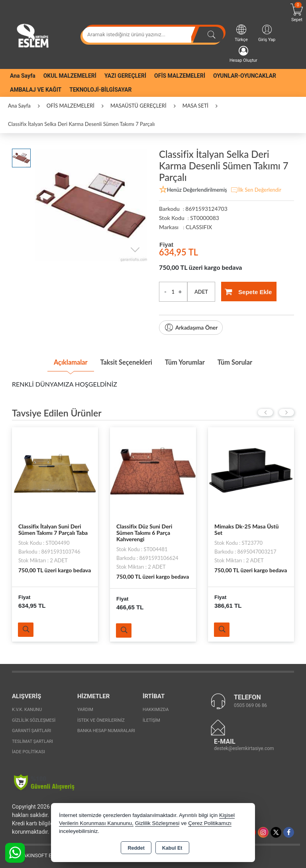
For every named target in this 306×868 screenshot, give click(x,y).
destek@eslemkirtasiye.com (244, 747)
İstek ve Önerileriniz (101, 719)
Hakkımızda (156, 708)
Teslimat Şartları (32, 740)
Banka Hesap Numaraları (106, 730)
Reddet (136, 848)
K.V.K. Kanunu (27, 708)
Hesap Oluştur (243, 54)
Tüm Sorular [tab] (246, 361)
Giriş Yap (267, 33)
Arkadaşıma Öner (191, 328)
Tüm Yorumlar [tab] (189, 361)
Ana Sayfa (23, 76)
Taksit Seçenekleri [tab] (123, 361)
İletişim (151, 719)
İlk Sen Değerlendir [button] (256, 190)
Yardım (85, 708)
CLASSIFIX (199, 227)
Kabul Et (172, 848)
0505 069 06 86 (250, 704)
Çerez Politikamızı (210, 823)
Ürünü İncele (27, 628)
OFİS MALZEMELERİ (180, 76)
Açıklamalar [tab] (59, 361)
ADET (201, 292)
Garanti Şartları (31, 730)
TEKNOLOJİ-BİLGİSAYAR (100, 90)
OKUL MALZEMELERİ (70, 76)
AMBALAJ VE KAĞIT (36, 90)
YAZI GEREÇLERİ (125, 76)
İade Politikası (28, 751)
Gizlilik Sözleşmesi (34, 719)
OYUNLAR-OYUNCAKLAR (245, 76)
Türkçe (241, 33)
